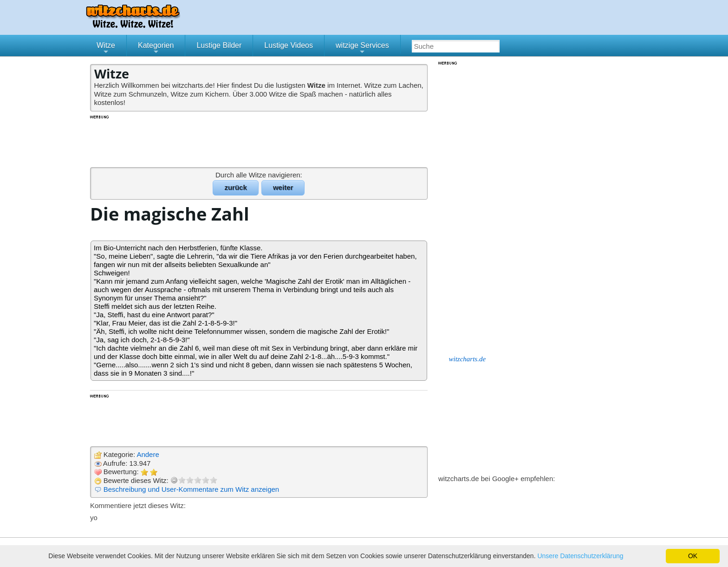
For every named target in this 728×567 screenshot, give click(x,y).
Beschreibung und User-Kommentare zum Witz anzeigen (192, 489)
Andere (148, 454)
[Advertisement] (260, 141)
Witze (106, 49)
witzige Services (362, 49)
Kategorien (156, 49)
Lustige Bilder (219, 45)
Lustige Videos (289, 45)
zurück (235, 187)
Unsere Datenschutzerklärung (580, 556)
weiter (283, 187)
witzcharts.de (468, 359)
